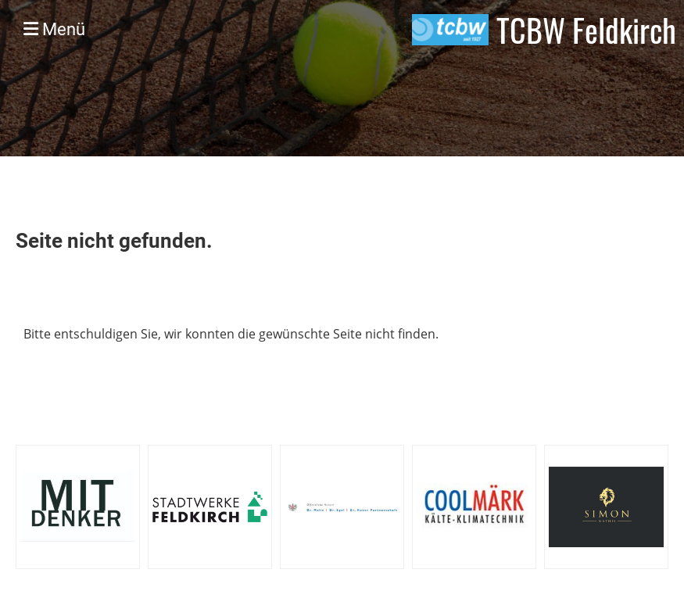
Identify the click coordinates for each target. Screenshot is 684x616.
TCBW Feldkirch (586, 30)
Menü (54, 29)
